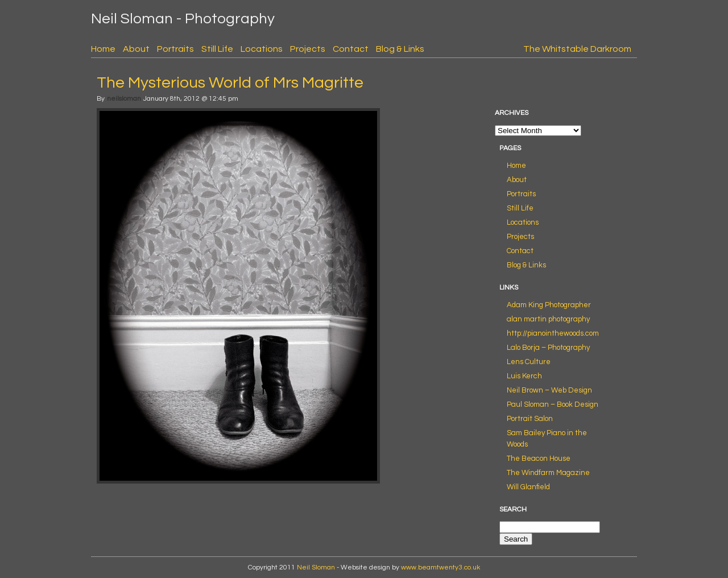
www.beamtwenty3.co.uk (440, 567)
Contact (351, 49)
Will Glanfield (528, 487)
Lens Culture (529, 362)
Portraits (175, 49)
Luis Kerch (524, 376)
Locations (262, 49)
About (136, 49)
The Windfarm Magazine (548, 473)
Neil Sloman (316, 567)
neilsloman (124, 99)
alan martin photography (548, 319)
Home (103, 49)
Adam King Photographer (549, 305)
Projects (308, 49)
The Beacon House (539, 459)
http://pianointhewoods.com (553, 333)
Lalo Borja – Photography (548, 348)
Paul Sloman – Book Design (553, 404)
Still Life (217, 49)
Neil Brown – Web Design (549, 390)
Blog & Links (400, 49)
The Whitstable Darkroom (577, 49)
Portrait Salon (530, 419)
